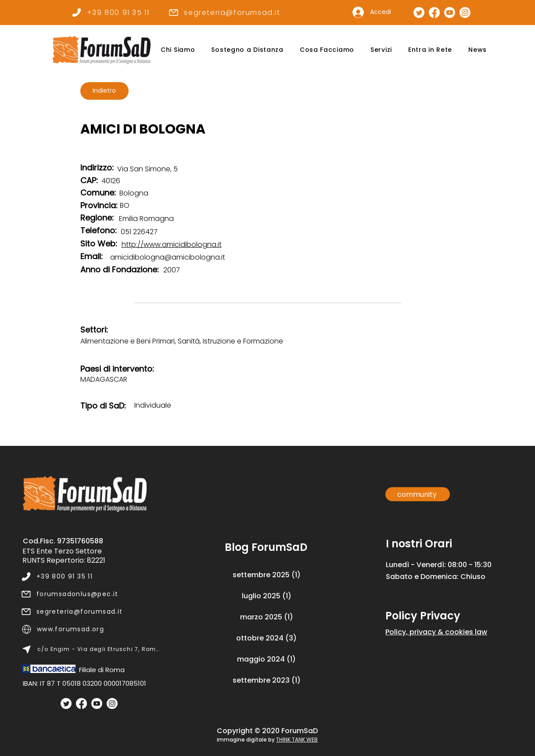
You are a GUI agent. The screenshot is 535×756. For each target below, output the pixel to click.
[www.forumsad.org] (91, 629)
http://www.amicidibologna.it (172, 244)
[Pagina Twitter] (419, 13)
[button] (178, 50)
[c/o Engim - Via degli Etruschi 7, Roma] (91, 649)
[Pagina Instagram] (465, 13)
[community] (418, 494)
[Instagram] (112, 704)
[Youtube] (97, 704)
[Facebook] (81, 704)
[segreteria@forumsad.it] (224, 12)
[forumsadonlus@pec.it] (90, 594)
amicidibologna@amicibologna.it (168, 257)
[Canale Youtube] (450, 13)
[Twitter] (66, 704)
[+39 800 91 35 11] (110, 12)
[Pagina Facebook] (434, 13)
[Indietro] (104, 91)
